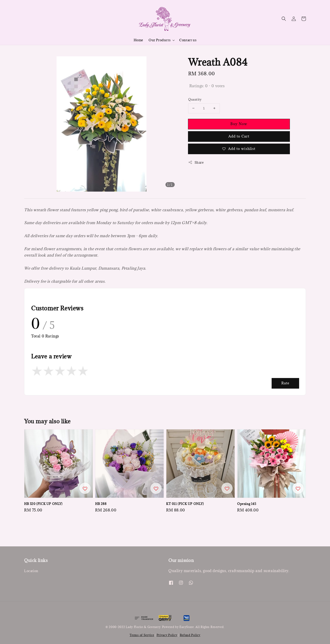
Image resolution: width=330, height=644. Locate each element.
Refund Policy (190, 635)
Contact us (188, 40)
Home (138, 40)
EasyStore (187, 627)
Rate (285, 383)
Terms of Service (142, 635)
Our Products (159, 40)
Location (31, 571)
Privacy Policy (167, 635)
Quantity (195, 99)
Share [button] (196, 162)
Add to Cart (239, 136)
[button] (284, 19)
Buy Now (239, 124)
